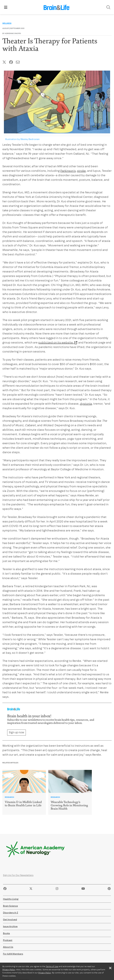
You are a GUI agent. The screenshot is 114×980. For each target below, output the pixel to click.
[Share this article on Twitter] (4, 62)
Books (6, 933)
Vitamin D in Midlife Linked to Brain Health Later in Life (23, 804)
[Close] (110, 968)
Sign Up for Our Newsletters (18, 875)
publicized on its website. (56, 343)
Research (9, 797)
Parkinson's (68, 171)
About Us (8, 947)
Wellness (7, 23)
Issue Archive (10, 926)
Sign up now (16, 732)
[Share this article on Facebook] (11, 62)
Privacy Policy (9, 970)
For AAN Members (13, 954)
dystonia (86, 404)
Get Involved (10, 920)
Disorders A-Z (11, 913)
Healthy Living (11, 899)
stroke (81, 171)
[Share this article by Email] (18, 62)
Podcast (8, 940)
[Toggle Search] (108, 7)
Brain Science (10, 906)
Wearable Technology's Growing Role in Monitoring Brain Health (69, 806)
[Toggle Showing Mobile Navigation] (6, 7)
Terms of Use (52, 967)
